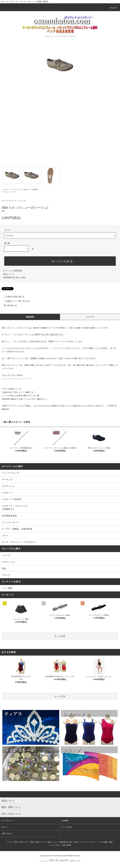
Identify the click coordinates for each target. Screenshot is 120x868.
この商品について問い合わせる (15, 301)
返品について (9, 274)
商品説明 (30, 317)
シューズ (13, 192)
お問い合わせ (7, 834)
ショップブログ (54, 845)
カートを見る (67, 827)
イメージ (90, 317)
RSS (64, 845)
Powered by (60, 861)
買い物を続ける (8, 305)
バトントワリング (16, 189)
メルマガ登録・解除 (105, 842)
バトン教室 (7, 588)
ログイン (5, 827)
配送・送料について (38, 842)
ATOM (69, 845)
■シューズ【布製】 (31, 189)
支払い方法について (21, 842)
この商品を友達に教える (12, 297)
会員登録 (65, 820)
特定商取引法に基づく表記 (14, 278)
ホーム (5, 189)
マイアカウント (8, 820)
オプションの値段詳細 (12, 271)
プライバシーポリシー (88, 842)
